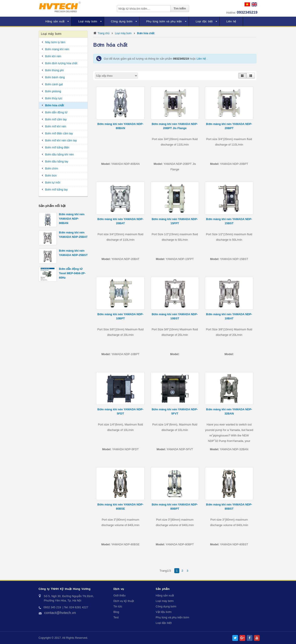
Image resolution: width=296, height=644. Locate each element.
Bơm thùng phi (54, 70)
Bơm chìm (52, 168)
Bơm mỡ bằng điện (57, 147)
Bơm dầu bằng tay (57, 161)
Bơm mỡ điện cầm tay (59, 133)
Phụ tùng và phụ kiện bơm (172, 617)
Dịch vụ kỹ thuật (124, 601)
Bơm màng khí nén (57, 49)
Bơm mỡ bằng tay (56, 189)
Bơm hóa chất (146, 33)
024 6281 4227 (79, 607)
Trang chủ (104, 33)
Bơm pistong (53, 91)
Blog (116, 612)
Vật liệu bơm (164, 612)
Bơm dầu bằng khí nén (59, 154)
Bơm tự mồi (53, 182)
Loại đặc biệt (164, 623)
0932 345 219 (52, 607)
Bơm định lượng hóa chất (61, 63)
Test (116, 617)
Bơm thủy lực (54, 98)
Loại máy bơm (123, 33)
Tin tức (118, 606)
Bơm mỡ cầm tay (56, 119)
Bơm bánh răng (55, 77)
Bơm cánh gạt (54, 84)
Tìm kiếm (180, 8)
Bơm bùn (51, 175)
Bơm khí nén (53, 56)
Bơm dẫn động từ (56, 112)
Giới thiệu (119, 595)
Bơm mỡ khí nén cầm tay (61, 140)
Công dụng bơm (166, 606)
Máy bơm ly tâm (55, 42)
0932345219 (247, 12)
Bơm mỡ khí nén (56, 126)
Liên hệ (202, 59)
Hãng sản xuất (165, 595)
